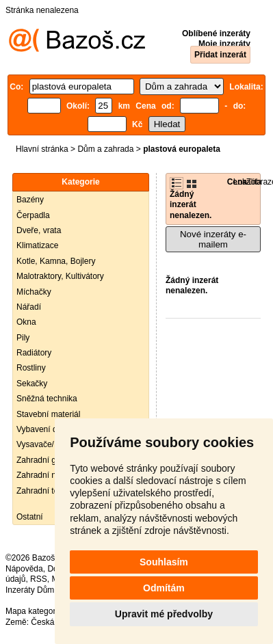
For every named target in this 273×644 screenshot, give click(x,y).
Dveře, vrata (39, 230)
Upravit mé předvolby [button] (164, 614)
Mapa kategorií (32, 611)
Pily (23, 338)
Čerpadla (33, 215)
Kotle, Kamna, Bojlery (56, 261)
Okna (26, 322)
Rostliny (31, 368)
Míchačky (34, 292)
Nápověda (24, 569)
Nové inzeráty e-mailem (213, 239)
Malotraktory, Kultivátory (60, 276)
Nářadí (29, 307)
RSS (39, 579)
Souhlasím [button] (164, 562)
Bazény (30, 200)
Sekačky (32, 384)
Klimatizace (37, 245)
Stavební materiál (48, 414)
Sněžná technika (47, 399)
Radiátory (34, 353)
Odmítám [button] (164, 588)
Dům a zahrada (105, 149)
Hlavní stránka (42, 149)
